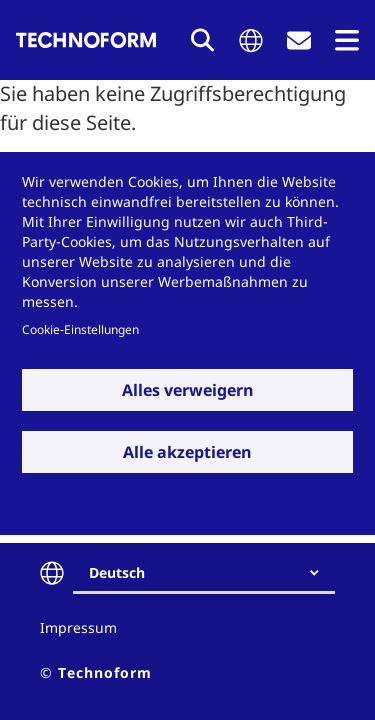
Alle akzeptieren (187, 452)
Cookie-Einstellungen (80, 329)
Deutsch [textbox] (117, 572)
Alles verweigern (188, 390)
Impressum (78, 627)
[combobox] (212, 573)
